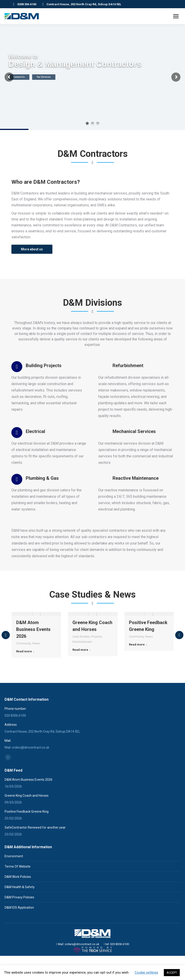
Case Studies (81, 668)
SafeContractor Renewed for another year (35, 846)
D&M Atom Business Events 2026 (33, 661)
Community (24, 675)
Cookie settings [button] (146, 972)
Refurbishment (82, 673)
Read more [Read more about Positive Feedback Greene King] (138, 676)
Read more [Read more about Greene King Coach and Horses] (81, 681)
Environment (14, 875)
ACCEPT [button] (172, 973)
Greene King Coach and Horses (27, 814)
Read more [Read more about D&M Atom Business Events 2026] (25, 683)
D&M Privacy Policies (19, 916)
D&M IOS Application (19, 926)
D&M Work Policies (18, 895)
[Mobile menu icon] (176, 16)
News (36, 675)
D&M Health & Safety (20, 906)
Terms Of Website (18, 885)
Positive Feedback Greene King (27, 830)
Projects (96, 668)
